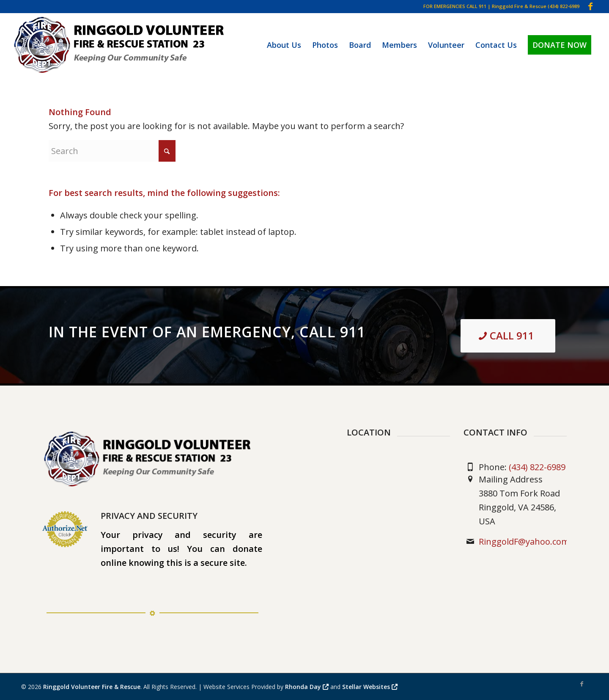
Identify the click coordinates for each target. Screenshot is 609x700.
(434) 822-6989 (564, 6)
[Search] (112, 151)
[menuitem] (284, 45)
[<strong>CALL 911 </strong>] (508, 336)
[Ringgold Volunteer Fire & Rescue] (121, 45)
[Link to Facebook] (590, 6)
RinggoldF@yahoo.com (524, 542)
